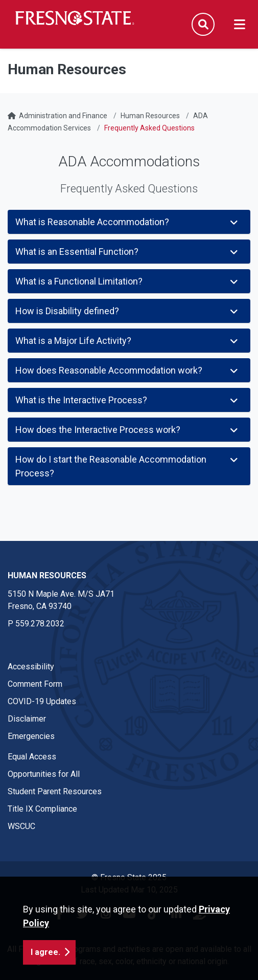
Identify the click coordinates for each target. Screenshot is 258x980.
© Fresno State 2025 (129, 877)
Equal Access (32, 757)
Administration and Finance (63, 116)
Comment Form (35, 684)
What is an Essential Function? (128, 252)
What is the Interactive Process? (128, 400)
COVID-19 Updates (42, 701)
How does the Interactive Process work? (128, 430)
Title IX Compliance (42, 809)
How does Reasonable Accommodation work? (128, 370)
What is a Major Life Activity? (128, 341)
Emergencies (31, 736)
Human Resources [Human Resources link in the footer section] (47, 575)
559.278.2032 (40, 624)
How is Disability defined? (128, 311)
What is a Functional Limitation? (128, 281)
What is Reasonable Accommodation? (128, 222)
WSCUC (21, 826)
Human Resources (150, 116)
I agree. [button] (45, 957)
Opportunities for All (44, 774)
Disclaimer (27, 719)
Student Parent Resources (55, 791)
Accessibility (31, 667)
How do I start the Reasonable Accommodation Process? (128, 466)
